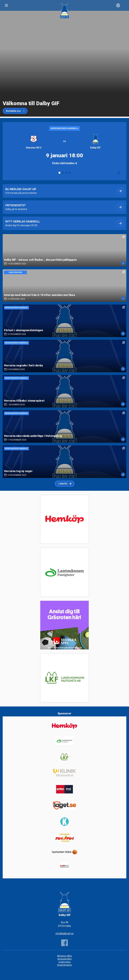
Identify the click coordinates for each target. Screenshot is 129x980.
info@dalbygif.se (65, 933)
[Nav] (6, 5)
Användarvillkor (65, 959)
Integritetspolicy (65, 965)
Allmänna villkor (64, 956)
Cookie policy (65, 962)
